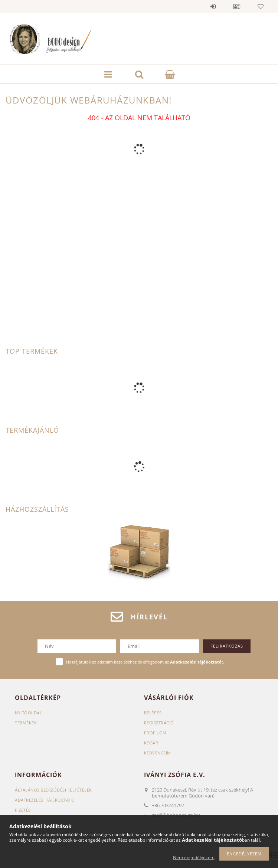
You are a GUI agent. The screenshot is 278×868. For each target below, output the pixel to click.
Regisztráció (159, 723)
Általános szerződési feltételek (53, 790)
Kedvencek (261, 6)
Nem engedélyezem (194, 857)
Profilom (155, 733)
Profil (237, 6)
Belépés (213, 6)
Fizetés (23, 810)
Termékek (26, 723)
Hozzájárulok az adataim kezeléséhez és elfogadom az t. (145, 662)
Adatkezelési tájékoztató (45, 800)
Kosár (151, 743)
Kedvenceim (158, 753)
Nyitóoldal (28, 713)
